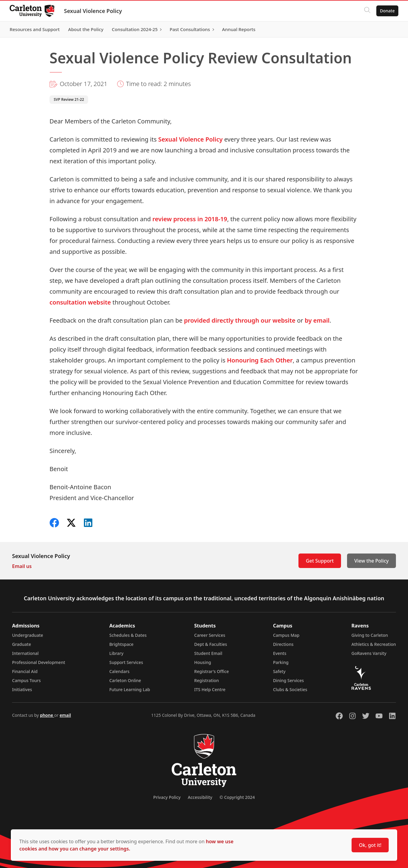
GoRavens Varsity (369, 653)
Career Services (210, 635)
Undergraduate (28, 635)
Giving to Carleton (370, 635)
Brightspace (121, 644)
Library (116, 653)
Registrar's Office (212, 671)
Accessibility (200, 797)
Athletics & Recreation (374, 644)
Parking (281, 662)
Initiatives (22, 689)
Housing (203, 662)
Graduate (22, 644)
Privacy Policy (167, 797)
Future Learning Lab (130, 689)
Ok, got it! (370, 845)
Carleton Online (125, 680)
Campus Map (286, 635)
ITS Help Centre (210, 689)
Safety (279, 671)
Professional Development (39, 662)
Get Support (320, 561)
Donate (387, 11)
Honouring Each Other (260, 360)
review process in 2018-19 (190, 219)
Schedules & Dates (128, 635)
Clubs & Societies (290, 689)
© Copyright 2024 (237, 797)
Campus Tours (26, 680)
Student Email (208, 653)
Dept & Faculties (211, 644)
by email (317, 320)
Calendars (119, 671)
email (65, 715)
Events (280, 653)
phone (47, 715)
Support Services (126, 662)
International (25, 653)
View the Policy (371, 561)
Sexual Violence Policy (93, 11)
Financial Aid (25, 671)
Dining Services (288, 680)
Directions (283, 644)
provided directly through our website (240, 320)
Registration (207, 680)
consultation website (80, 302)
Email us (22, 566)
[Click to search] (367, 11)
